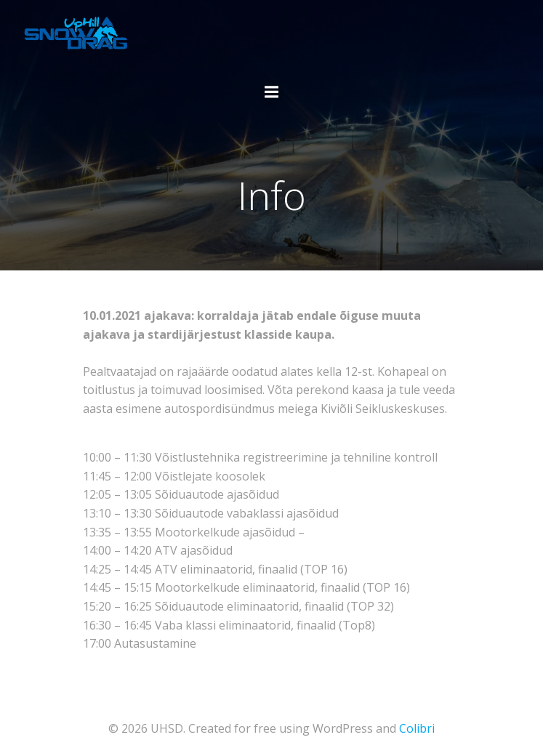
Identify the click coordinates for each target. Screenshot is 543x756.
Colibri (417, 728)
